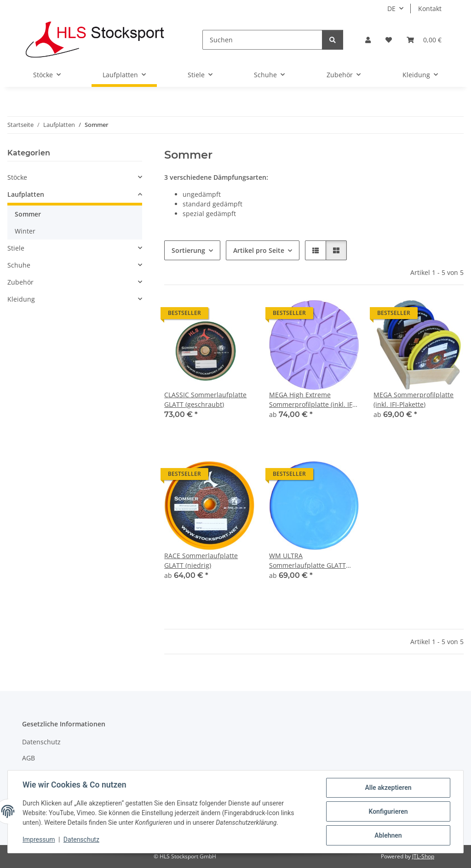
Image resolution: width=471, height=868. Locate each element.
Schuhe (19, 265)
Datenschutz (81, 839)
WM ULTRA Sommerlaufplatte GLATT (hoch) (307, 561)
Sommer (28, 214)
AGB (29, 758)
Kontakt (430, 9)
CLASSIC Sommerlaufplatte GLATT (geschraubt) (205, 400)
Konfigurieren (388, 811)
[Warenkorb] (424, 40)
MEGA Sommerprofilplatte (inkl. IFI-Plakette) (414, 400)
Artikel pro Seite (259, 250)
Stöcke (17, 177)
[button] (368, 40)
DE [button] (391, 9)
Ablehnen (388, 835)
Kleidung (21, 299)
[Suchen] (262, 40)
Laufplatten (26, 194)
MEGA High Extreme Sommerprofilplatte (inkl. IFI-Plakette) (313, 400)
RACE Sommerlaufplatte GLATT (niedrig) (201, 560)
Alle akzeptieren (388, 788)
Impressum (39, 839)
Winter (25, 231)
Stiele (16, 248)
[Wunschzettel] (389, 40)
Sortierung (188, 250)
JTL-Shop (423, 856)
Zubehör (20, 282)
